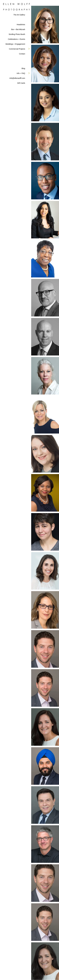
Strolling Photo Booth (17, 34)
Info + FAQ (21, 73)
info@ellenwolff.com (17, 78)
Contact (22, 54)
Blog (23, 68)
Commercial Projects (17, 49)
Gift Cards (21, 83)
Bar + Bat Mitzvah (18, 29)
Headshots (21, 25)
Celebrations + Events (17, 39)
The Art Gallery (19, 15)
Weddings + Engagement (15, 44)
